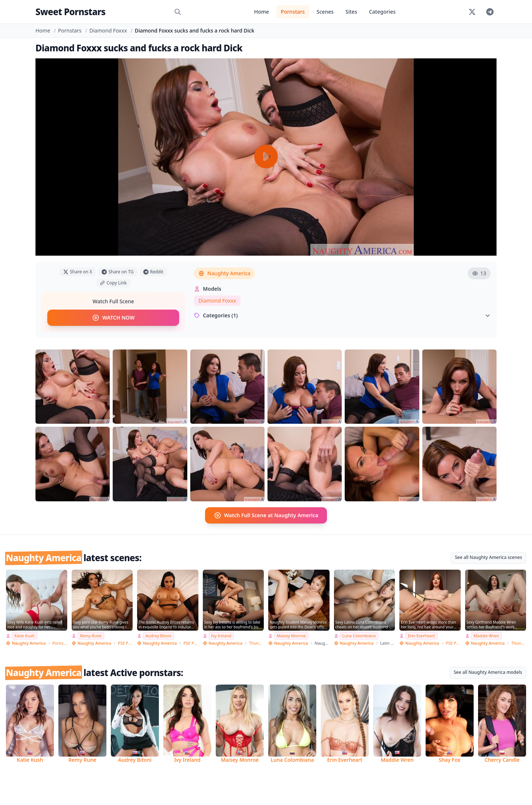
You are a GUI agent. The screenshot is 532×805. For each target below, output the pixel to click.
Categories (382, 12)
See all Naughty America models (488, 672)
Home (262, 12)
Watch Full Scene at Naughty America (266, 515)
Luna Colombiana (359, 636)
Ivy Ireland (221, 636)
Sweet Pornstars (70, 12)
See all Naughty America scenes (488, 557)
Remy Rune (91, 636)
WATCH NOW (113, 318)
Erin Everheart (421, 636)
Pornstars (293, 12)
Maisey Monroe (291, 636)
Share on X (78, 272)
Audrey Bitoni (158, 636)
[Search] (178, 12)
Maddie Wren (486, 636)
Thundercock (256, 643)
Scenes (325, 12)
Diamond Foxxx (108, 30)
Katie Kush (25, 636)
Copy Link (113, 283)
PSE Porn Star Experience (125, 643)
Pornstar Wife (60, 643)
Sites (351, 12)
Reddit (153, 272)
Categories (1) (342, 315)
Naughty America (224, 273)
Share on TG (117, 272)
